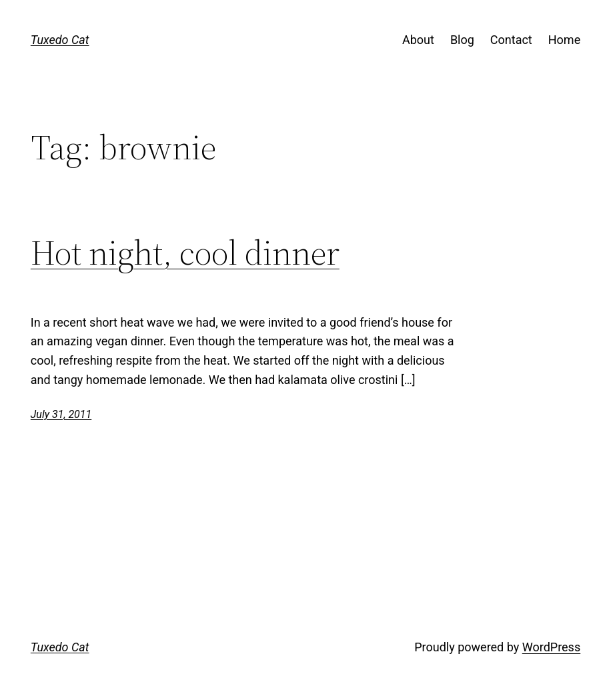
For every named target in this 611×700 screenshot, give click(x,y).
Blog (462, 40)
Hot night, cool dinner (185, 253)
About (418, 40)
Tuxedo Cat (60, 40)
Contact (511, 40)
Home (564, 40)
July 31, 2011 (61, 414)
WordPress (551, 647)
